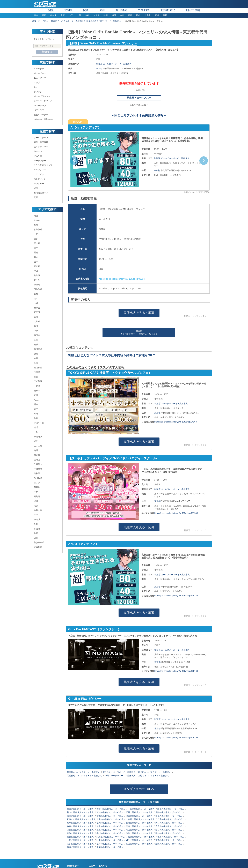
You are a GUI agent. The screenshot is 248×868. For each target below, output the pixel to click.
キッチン (38, 151)
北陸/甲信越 (193, 10)
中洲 (122, 15)
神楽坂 (37, 520)
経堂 (36, 441)
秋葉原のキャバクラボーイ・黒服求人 (104, 21)
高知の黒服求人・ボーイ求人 (169, 833)
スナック (38, 87)
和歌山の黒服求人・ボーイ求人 (82, 819)
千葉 (63, 15)
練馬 (36, 354)
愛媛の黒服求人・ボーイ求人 (81, 837)
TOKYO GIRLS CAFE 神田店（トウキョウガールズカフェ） (110, 373)
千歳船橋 (38, 469)
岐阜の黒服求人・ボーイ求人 (81, 823)
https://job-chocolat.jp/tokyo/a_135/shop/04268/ (176, 422)
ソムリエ (38, 156)
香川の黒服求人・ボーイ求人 (110, 833)
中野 (36, 331)
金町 (36, 524)
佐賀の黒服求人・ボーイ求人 (81, 826)
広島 (130, 15)
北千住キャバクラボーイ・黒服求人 (119, 772)
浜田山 (37, 460)
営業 (36, 197)
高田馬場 (38, 349)
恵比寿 (37, 243)
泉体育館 (38, 547)
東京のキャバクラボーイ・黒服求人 (67, 21)
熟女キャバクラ (41, 115)
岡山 (138, 15)
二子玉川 (38, 446)
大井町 (37, 322)
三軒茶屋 (38, 381)
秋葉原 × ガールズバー (139, 98)
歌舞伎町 (38, 229)
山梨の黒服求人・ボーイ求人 (110, 847)
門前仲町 (38, 289)
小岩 (36, 303)
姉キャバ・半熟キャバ (44, 119)
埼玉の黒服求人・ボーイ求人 (171, 809)
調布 (36, 404)
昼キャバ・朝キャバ (43, 101)
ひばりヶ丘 (39, 423)
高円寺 (37, 335)
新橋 (36, 253)
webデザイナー (41, 179)
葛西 (36, 294)
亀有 (36, 418)
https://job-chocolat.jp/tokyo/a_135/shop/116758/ (176, 596)
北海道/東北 (168, 10)
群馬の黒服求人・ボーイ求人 (139, 812)
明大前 (37, 455)
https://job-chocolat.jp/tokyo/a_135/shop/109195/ (176, 738)
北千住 (37, 280)
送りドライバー (41, 147)
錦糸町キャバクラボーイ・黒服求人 (155, 772)
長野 (165, 15)
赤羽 (36, 358)
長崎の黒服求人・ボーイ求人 (139, 823)
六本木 (37, 220)
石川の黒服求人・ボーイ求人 (81, 844)
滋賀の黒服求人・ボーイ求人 (139, 816)
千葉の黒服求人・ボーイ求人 (141, 809)
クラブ (37, 83)
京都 (87, 15)
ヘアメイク (39, 174)
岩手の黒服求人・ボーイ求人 (139, 840)
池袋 (36, 216)
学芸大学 (38, 510)
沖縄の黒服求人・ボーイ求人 (81, 830)
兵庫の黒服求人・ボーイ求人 (81, 816)
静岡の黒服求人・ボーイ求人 (141, 819)
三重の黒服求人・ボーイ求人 (171, 819)
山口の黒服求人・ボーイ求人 (169, 830)
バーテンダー (40, 161)
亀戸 (36, 533)
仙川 (36, 450)
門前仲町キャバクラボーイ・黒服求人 (85, 776)
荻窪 (36, 340)
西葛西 (37, 496)
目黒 (36, 377)
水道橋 (37, 529)
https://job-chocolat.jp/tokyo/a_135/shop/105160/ (176, 671)
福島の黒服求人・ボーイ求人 (171, 837)
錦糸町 (37, 285)
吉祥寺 (37, 345)
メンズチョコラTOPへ (139, 789)
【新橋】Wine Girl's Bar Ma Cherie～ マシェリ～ (103, 43)
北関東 (68, 10)
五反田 (37, 312)
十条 (36, 432)
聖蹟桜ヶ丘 (39, 543)
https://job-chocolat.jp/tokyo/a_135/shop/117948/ (176, 513)
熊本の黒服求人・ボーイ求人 (110, 826)
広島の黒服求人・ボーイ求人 (110, 830)
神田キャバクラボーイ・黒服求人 (120, 776)
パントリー (39, 184)
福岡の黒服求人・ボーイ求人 (110, 823)
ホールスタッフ (41, 138)
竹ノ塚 (37, 483)
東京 (36, 15)
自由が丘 (38, 368)
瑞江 (36, 299)
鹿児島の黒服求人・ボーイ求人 (170, 826)
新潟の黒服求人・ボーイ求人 (169, 844)
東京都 (100, 69)
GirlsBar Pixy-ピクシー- (85, 699)
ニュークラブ (40, 78)
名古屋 (96, 15)
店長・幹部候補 (41, 142)
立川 (36, 395)
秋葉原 (37, 276)
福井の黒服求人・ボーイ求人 (110, 844)
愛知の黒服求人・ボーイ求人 (112, 819)
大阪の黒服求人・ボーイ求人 (169, 812)
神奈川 (53, 15)
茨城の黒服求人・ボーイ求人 (110, 812)
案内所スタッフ (41, 193)
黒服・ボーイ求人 (40, 21)
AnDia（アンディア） (86, 128)
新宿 (44, 15)
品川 (36, 317)
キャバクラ (39, 69)
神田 (36, 271)
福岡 (114, 15)
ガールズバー (40, 73)
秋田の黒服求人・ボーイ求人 (110, 840)
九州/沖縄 (121, 10)
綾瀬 (36, 501)
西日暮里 (38, 478)
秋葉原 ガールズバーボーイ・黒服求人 (114, 64)
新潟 (157, 15)
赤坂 (36, 257)
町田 (36, 414)
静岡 (106, 15)
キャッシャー (40, 170)
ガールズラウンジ (42, 96)
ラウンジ (38, 92)
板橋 (36, 363)
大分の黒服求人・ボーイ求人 (169, 823)
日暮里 (37, 473)
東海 (102, 10)
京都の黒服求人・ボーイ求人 (110, 816)
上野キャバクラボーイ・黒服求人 (154, 776)
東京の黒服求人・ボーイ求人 (81, 809)
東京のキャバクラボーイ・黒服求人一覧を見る (139, 332)
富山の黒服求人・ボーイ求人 (139, 844)
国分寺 (37, 391)
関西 (86, 10)
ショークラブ (40, 106)
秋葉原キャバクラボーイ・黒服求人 (84, 772)
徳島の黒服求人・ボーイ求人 (139, 833)
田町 (36, 538)
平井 (36, 492)
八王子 (37, 400)
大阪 (79, 15)
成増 (36, 427)
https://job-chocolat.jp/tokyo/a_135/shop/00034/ (122, 279)
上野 (36, 234)
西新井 (37, 487)
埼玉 (71, 15)
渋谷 (36, 239)
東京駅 (37, 266)
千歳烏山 (38, 464)
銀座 (36, 248)
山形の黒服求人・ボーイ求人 (81, 840)
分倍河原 (38, 437)
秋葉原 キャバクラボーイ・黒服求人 (171, 404)
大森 (36, 506)
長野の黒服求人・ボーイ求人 (81, 847)
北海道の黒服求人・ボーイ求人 (111, 837)
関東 (51, 10)
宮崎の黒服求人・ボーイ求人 (139, 826)
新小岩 (37, 308)
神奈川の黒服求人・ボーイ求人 (111, 809)
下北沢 (37, 386)
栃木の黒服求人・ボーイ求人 (81, 812)
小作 (36, 515)
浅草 (36, 262)
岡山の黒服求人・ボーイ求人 (139, 830)
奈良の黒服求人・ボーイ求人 (169, 816)
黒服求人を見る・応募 (139, 313)
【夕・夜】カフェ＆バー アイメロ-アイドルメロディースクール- (113, 458)
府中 (36, 409)
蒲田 (36, 326)
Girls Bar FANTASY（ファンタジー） (94, 629)
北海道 (148, 15)
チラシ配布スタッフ (43, 165)
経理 (36, 188)
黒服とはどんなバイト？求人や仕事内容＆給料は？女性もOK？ (112, 355)
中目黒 (37, 372)
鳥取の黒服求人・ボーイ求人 (81, 833)
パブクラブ (39, 110)
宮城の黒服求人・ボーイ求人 (141, 837)
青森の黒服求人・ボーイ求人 (169, 840)
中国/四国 (144, 10)
